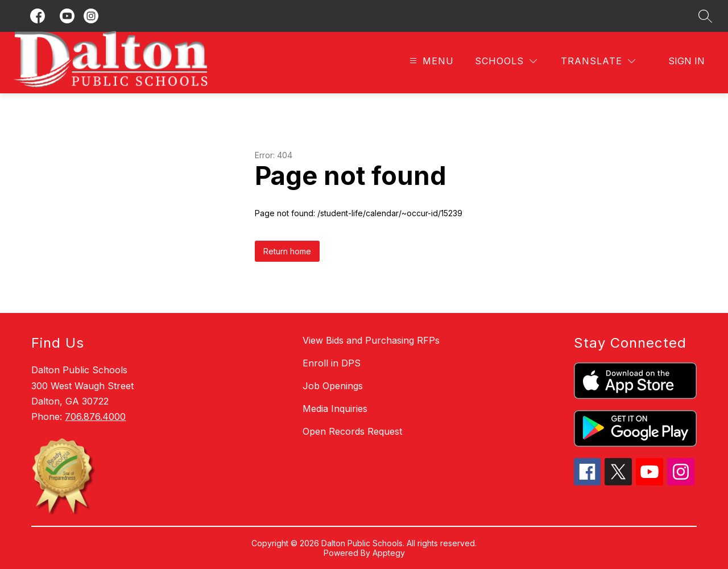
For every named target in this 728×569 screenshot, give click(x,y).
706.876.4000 (95, 417)
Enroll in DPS (332, 363)
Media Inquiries (335, 409)
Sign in (686, 61)
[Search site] (705, 16)
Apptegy (389, 553)
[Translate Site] (598, 61)
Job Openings (333, 386)
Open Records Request (352, 431)
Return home (287, 251)
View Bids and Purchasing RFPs (371, 340)
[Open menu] (430, 61)
